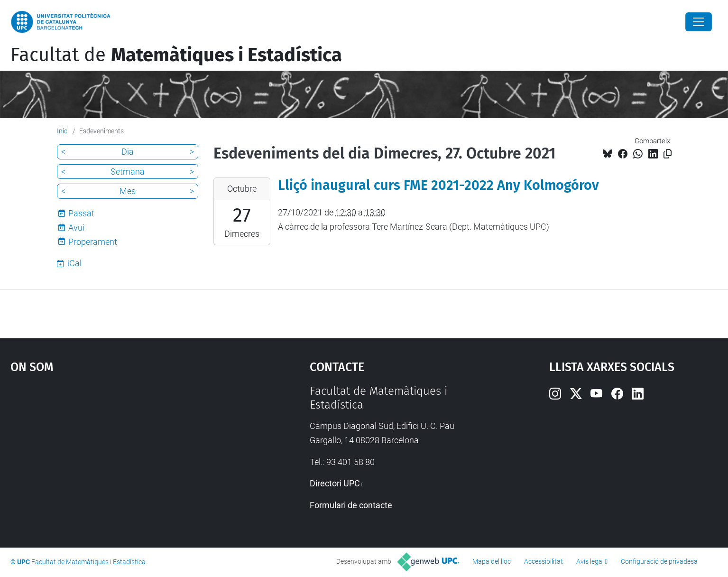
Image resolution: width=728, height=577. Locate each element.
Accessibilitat (544, 561)
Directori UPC (335, 483)
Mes (128, 191)
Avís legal (590, 561)
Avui (76, 228)
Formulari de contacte (351, 505)
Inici (63, 131)
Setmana (128, 172)
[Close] (699, 22)
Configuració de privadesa (659, 561)
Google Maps (124, 456)
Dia (128, 152)
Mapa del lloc (492, 561)
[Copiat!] (668, 154)
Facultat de (176, 55)
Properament (93, 242)
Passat (81, 213)
